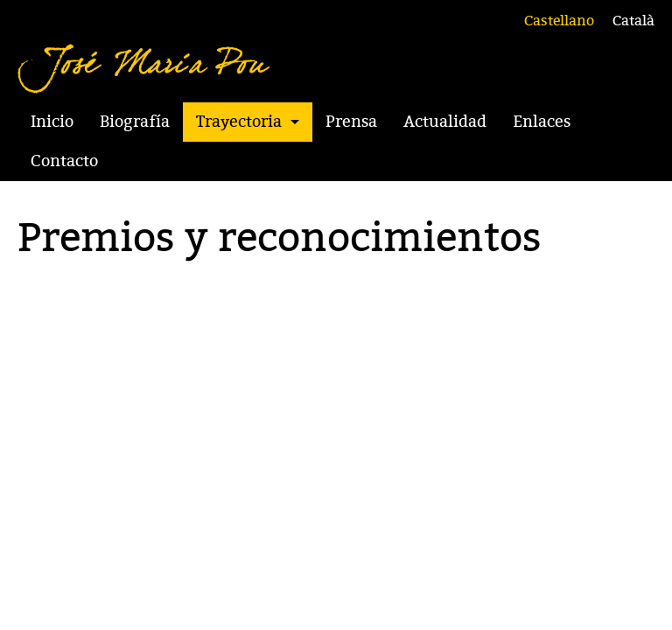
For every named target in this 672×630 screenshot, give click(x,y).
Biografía (135, 122)
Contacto (64, 161)
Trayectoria (239, 122)
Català (633, 21)
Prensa (351, 122)
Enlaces (542, 122)
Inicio (52, 122)
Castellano (559, 21)
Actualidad (445, 122)
